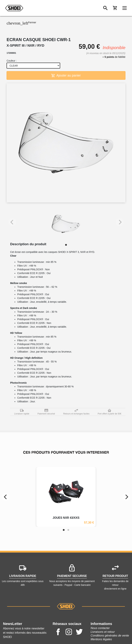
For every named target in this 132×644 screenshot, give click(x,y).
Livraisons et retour (103, 632)
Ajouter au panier (66, 76)
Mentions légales (101, 639)
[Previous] (6, 497)
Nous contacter (100, 628)
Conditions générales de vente (110, 636)
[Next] (126, 497)
